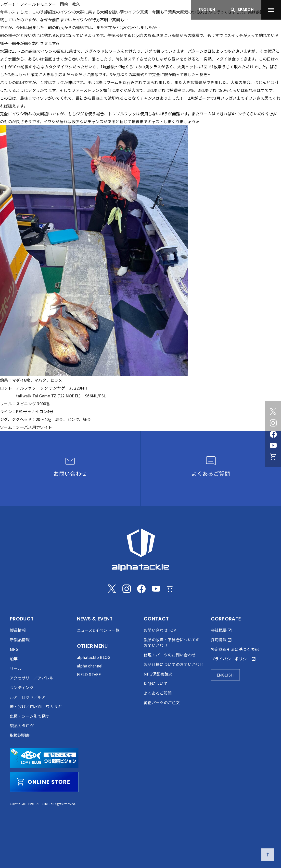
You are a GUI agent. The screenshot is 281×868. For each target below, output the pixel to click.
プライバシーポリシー (231, 659)
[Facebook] (273, 434)
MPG (14, 649)
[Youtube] (273, 445)
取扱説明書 (20, 735)
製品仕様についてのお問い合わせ (174, 664)
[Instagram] (273, 423)
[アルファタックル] (35, 9)
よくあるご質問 (158, 693)
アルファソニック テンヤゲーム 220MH (52, 388)
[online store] (44, 782)
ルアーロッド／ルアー (30, 697)
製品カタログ (22, 725)
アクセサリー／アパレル (32, 678)
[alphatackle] (140, 550)
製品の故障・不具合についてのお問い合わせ (172, 642)
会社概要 (219, 630)
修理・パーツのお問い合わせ (170, 655)
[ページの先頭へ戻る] (268, 855)
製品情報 (18, 630)
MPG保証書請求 (158, 674)
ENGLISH (207, 10)
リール (16, 668)
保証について (156, 683)
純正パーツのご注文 (162, 702)
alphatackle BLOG (94, 657)
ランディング (22, 687)
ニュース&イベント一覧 (98, 630)
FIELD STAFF (89, 674)
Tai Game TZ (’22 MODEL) (57, 396)
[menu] (271, 10)
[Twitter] (273, 412)
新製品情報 (20, 640)
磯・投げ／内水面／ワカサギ (36, 706)
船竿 (14, 659)
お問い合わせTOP (160, 630)
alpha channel (90, 666)
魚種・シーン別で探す (30, 716)
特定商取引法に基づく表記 (235, 649)
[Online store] (273, 457)
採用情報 (219, 640)
